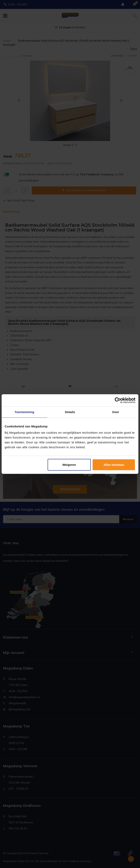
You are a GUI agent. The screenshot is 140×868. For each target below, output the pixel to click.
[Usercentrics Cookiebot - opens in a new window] (118, 400)
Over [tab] (116, 412)
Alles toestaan (114, 465)
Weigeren (69, 465)
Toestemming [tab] (24, 412)
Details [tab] (70, 412)
